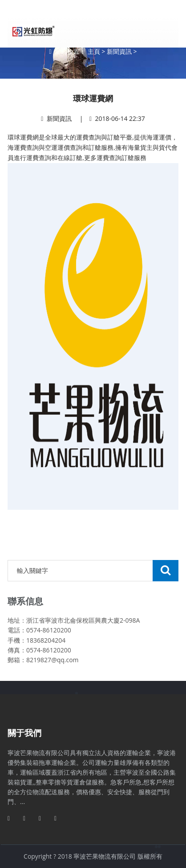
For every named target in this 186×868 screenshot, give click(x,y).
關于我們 (24, 733)
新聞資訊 (119, 51)
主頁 (94, 51)
